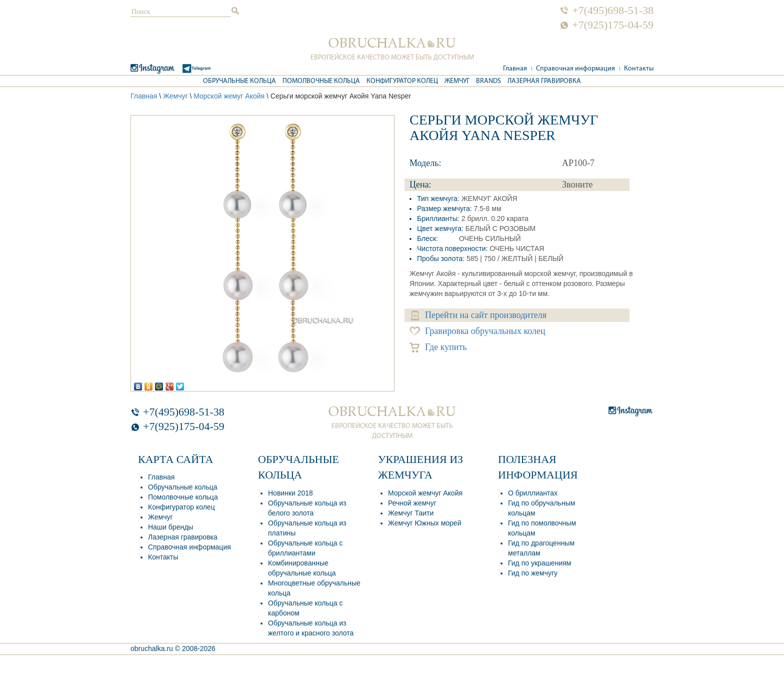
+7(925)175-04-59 (613, 25)
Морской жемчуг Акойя (425, 493)
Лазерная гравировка (544, 81)
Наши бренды (170, 527)
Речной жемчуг (412, 503)
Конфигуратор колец (402, 81)
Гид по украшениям (539, 563)
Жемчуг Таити (411, 513)
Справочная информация (575, 69)
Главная (515, 69)
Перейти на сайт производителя (479, 315)
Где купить (438, 347)
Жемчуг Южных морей (424, 523)
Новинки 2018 (290, 493)
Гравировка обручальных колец (477, 331)
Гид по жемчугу (533, 573)
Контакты (639, 69)
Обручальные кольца (239, 81)
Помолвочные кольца (321, 81)
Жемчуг (457, 81)
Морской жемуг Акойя (229, 96)
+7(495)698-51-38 (613, 10)
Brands (488, 81)
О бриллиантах (533, 493)
